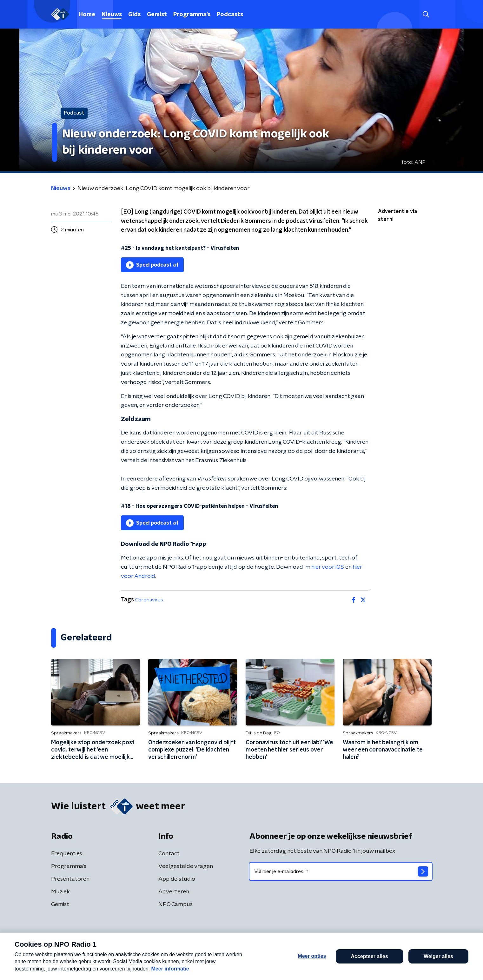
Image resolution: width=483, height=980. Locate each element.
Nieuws (112, 15)
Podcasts (230, 15)
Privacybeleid (126, 940)
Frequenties (67, 854)
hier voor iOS (328, 567)
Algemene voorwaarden (79, 940)
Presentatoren (70, 879)
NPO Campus (175, 904)
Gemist (157, 15)
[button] (218, 967)
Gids (134, 15)
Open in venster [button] (455, 967)
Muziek (60, 892)
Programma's (192, 15)
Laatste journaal (386, 967)
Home (87, 15)
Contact (169, 854)
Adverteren (174, 892)
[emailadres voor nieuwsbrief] (341, 871)
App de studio (177, 879)
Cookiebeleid (404, 940)
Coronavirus (149, 600)
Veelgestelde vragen (186, 866)
